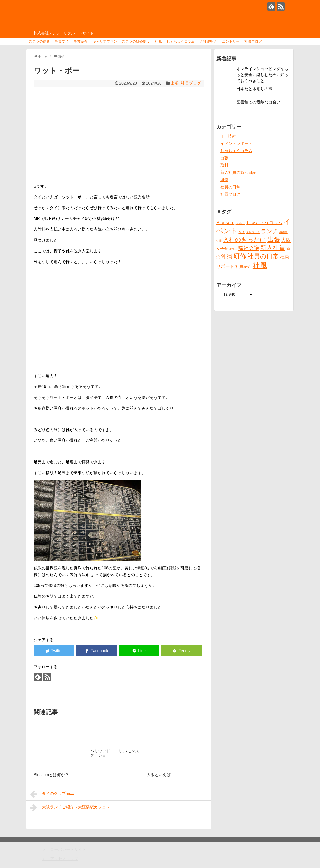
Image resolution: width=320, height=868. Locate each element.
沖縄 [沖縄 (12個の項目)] (227, 256)
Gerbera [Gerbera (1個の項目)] (241, 223)
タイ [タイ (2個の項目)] (242, 232)
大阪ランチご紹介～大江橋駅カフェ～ (70, 808)
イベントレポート (236, 144)
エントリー (231, 41)
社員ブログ (253, 41)
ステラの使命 (39, 41)
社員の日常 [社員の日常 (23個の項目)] (263, 256)
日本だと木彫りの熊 (254, 89)
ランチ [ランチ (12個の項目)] (270, 231)
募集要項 (62, 41)
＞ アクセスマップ (60, 859)
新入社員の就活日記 (238, 173)
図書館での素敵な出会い (258, 102)
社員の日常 (230, 187)
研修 (224, 180)
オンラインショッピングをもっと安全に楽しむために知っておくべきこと (262, 75)
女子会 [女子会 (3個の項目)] (222, 249)
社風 (158, 41)
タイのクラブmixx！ (54, 794)
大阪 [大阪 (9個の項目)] (286, 240)
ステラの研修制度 (136, 41)
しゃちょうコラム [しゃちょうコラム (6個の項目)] (264, 223)
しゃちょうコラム (181, 41)
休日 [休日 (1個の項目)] (219, 241)
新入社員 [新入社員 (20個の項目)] (273, 248)
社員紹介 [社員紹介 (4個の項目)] (243, 266)
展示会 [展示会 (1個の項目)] (233, 249)
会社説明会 (208, 41)
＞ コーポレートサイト (64, 849)
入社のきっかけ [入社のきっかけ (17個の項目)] (245, 240)
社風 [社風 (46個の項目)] (260, 265)
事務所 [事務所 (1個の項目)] (284, 232)
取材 (224, 165)
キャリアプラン (105, 41)
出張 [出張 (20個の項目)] (274, 239)
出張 (175, 83)
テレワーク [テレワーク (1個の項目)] (253, 232)
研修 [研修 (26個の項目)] (240, 256)
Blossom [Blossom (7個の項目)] (225, 222)
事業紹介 (81, 41)
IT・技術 (228, 136)
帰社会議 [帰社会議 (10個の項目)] (249, 248)
